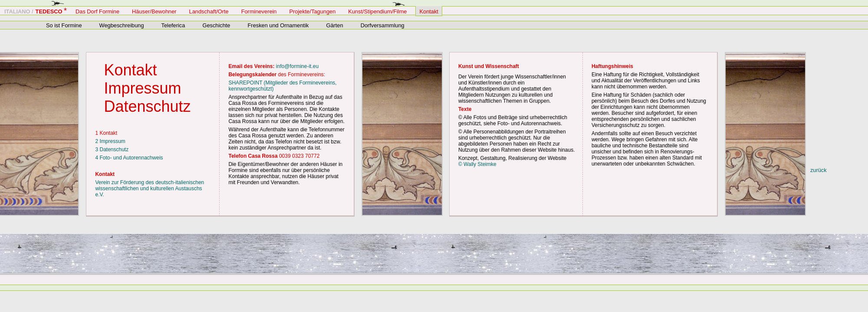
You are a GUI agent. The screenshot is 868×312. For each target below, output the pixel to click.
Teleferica (173, 25)
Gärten (334, 25)
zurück (819, 170)
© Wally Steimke (477, 164)
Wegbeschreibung (122, 25)
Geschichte (216, 25)
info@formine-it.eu (297, 66)
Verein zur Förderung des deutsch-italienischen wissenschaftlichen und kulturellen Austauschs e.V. (150, 188)
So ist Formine (64, 25)
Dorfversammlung (383, 25)
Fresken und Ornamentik (278, 25)
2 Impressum (110, 141)
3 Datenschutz (112, 149)
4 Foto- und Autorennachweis (129, 158)
